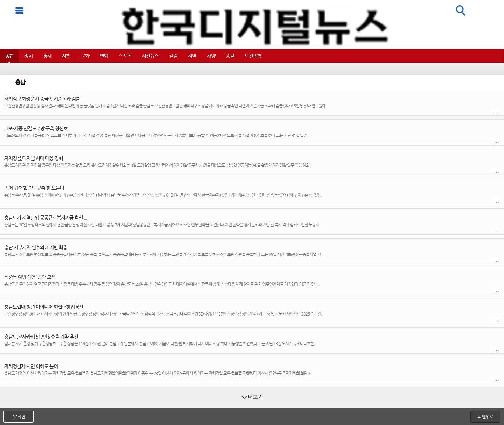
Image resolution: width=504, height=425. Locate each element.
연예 (104, 56)
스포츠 (125, 56)
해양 (211, 56)
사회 (66, 56)
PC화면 (19, 417)
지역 (192, 56)
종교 (230, 56)
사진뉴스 (150, 56)
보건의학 (253, 56)
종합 (9, 56)
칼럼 (173, 56)
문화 (85, 56)
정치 (28, 56)
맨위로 (488, 417)
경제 (47, 56)
